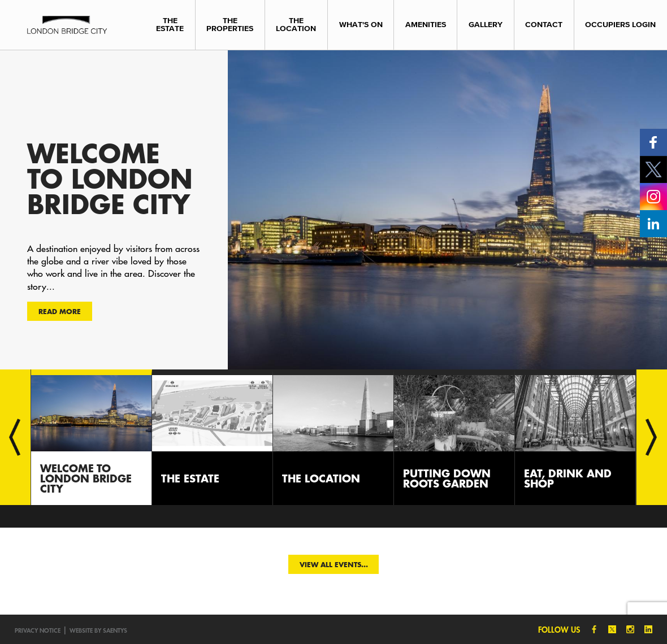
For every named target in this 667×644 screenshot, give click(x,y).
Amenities (426, 25)
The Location (296, 25)
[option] (333, 210)
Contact (544, 25)
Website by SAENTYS (98, 630)
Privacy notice (38, 630)
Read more (60, 311)
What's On (361, 25)
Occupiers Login (620, 25)
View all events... (334, 564)
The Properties (230, 25)
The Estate (170, 25)
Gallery (486, 25)
